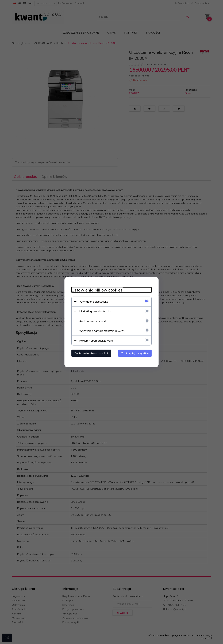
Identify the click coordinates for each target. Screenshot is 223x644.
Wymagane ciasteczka (94, 301)
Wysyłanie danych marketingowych (102, 331)
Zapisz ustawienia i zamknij (91, 353)
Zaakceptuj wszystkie (135, 353)
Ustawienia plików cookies (97, 290)
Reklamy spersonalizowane (96, 340)
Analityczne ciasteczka (94, 321)
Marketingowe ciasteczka (95, 311)
